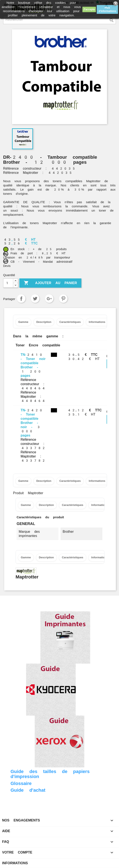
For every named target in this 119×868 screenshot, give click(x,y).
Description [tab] (44, 322)
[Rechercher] (59, 20)
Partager (21, 299)
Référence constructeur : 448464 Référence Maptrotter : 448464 (33, 390)
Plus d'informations (107, 9)
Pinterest (63, 299)
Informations (15, 863)
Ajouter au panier (50, 283)
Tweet (35, 299)
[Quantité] (8, 283)
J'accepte (89, 9)
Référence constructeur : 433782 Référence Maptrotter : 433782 (33, 450)
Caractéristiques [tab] (70, 322)
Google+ (49, 299)
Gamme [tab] (23, 322)
